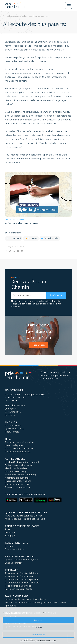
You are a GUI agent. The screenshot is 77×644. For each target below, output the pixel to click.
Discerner (10, 533)
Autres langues (15, 459)
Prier (8, 529)
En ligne (9, 546)
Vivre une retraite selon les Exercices (24, 516)
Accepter (38, 620)
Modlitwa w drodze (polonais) (20, 475)
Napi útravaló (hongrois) (18, 478)
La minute (31, 238)
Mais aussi (11, 422)
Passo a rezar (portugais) (18, 481)
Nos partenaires (13, 426)
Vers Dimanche (13, 412)
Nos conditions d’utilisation (19, 449)
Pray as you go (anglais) (17, 484)
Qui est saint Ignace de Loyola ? (21, 560)
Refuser (39, 627)
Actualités (16, 16)
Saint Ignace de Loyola (19, 557)
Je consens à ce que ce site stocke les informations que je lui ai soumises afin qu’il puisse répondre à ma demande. (37, 304)
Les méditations (15, 406)
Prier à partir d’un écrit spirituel (21, 580)
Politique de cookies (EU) (18, 452)
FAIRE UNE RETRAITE (17, 543)
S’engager (10, 536)
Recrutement (12, 432)
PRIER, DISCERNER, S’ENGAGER (22, 526)
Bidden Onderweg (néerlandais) (22, 462)
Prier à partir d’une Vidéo (18, 586)
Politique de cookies (27, 641)
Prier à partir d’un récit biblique (21, 573)
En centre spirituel (15, 549)
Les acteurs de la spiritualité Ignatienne (26, 599)
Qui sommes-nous (15, 429)
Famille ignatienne (17, 596)
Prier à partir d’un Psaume (19, 576)
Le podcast (14, 238)
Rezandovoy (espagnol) (17, 487)
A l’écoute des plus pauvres (21, 223)
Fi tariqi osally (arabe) (16, 468)
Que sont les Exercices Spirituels (26, 513)
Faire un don (39, 345)
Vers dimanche (50, 238)
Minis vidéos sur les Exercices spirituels (25, 519)
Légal (8, 439)
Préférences (38, 635)
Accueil (6, 16)
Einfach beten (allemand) (18, 465)
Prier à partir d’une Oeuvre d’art (22, 583)
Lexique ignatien (14, 563)
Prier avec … (12, 570)
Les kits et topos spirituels (18, 589)
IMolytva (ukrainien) (15, 472)
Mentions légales (14, 445)
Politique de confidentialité (46, 641)
